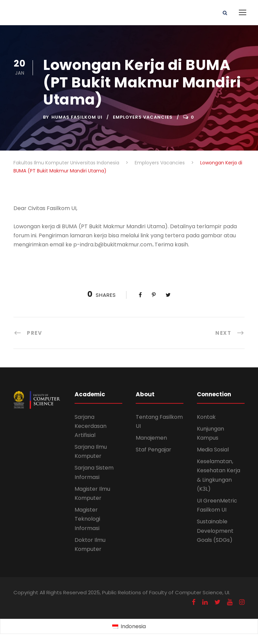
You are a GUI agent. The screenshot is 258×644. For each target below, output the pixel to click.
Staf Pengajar (154, 450)
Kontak (206, 417)
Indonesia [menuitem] (133, 626)
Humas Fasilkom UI (77, 117)
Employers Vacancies (143, 117)
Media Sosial (213, 450)
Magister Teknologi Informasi (87, 519)
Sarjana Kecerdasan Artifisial (91, 426)
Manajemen (151, 438)
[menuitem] (129, 627)
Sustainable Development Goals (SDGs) (215, 531)
